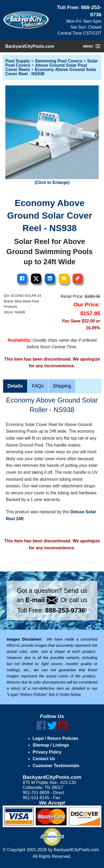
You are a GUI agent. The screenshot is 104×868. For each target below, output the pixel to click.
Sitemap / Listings (51, 745)
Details (15, 386)
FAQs (38, 386)
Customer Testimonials (56, 766)
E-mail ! (42, 600)
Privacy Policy (47, 752)
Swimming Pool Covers (59, 61)
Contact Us (44, 759)
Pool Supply (18, 61)
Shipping (62, 386)
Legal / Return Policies (55, 738)
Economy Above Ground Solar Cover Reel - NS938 (51, 72)
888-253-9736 (65, 610)
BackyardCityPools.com (30, 46)
